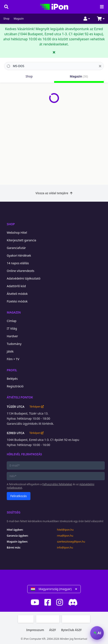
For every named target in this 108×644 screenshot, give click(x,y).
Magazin (19, 19)
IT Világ (12, 328)
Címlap (12, 321)
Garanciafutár (16, 248)
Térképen (36, 407)
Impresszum (35, 630)
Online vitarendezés (21, 271)
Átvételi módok (17, 294)
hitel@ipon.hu (65, 530)
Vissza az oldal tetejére (54, 193)
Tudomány (14, 344)
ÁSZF (53, 630)
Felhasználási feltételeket (57, 484)
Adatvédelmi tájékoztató (24, 278)
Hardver (12, 336)
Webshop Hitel (17, 233)
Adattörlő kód (16, 286)
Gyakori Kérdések (19, 255)
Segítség (14, 512)
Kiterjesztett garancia (21, 240)
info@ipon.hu (65, 548)
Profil (12, 370)
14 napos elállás (18, 263)
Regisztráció (15, 386)
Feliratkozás (19, 496)
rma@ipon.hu (65, 536)
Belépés (12, 379)
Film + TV (13, 359)
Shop (6, 19)
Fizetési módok (17, 301)
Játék (10, 351)
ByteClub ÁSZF (71, 630)
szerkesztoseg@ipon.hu (71, 542)
